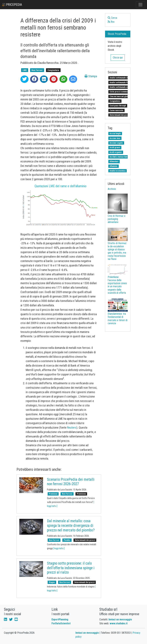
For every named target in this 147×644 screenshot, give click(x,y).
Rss (111, 22)
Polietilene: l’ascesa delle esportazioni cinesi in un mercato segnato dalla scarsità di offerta (117, 285)
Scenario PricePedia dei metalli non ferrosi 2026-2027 (71, 482)
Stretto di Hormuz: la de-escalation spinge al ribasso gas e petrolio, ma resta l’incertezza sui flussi (117, 251)
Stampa (91, 76)
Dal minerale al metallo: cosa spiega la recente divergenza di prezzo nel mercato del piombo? (71, 526)
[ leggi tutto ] (59, 548)
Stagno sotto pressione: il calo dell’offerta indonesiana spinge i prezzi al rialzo (71, 568)
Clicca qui (118, 58)
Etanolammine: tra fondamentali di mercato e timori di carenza (118, 319)
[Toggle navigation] (140, 5)
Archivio (112, 189)
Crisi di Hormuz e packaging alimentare (117, 219)
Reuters (72, 428)
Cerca (112, 18)
